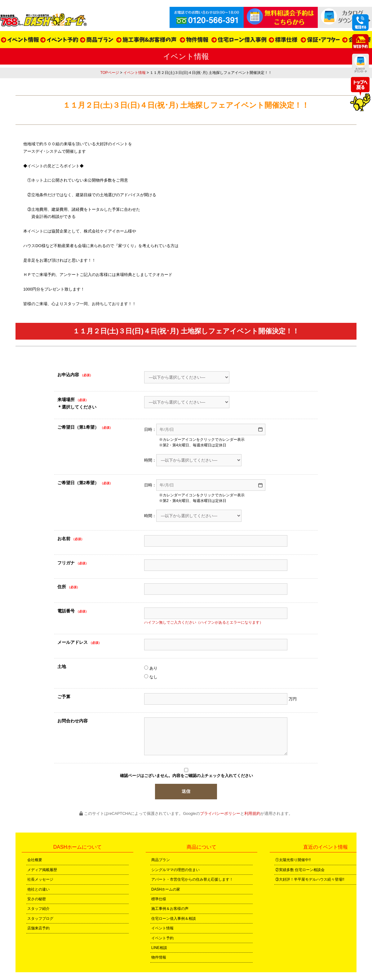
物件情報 (159, 957)
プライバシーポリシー (220, 813)
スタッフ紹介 (38, 909)
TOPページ (109, 73)
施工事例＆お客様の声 (170, 909)
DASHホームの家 (166, 889)
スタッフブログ (40, 919)
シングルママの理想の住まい (175, 870)
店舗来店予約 (38, 928)
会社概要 (35, 860)
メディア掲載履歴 (42, 870)
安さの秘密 (37, 899)
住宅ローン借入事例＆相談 (174, 919)
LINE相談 (159, 948)
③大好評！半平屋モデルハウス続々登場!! (310, 879)
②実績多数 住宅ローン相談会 (300, 870)
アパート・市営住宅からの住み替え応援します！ (192, 879)
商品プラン (161, 860)
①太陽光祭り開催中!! (293, 860)
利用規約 (252, 813)
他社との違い (38, 889)
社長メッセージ (40, 879)
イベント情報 (135, 73)
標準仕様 (159, 899)
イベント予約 (162, 938)
